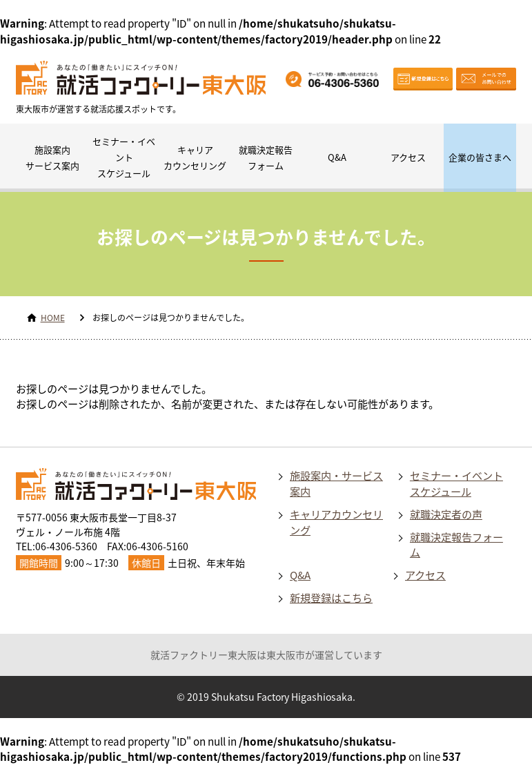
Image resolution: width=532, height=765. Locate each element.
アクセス (408, 157)
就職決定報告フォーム (266, 157)
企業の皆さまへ (480, 157)
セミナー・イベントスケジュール (124, 157)
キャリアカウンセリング (195, 157)
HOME (53, 318)
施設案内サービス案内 (52, 157)
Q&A (337, 157)
